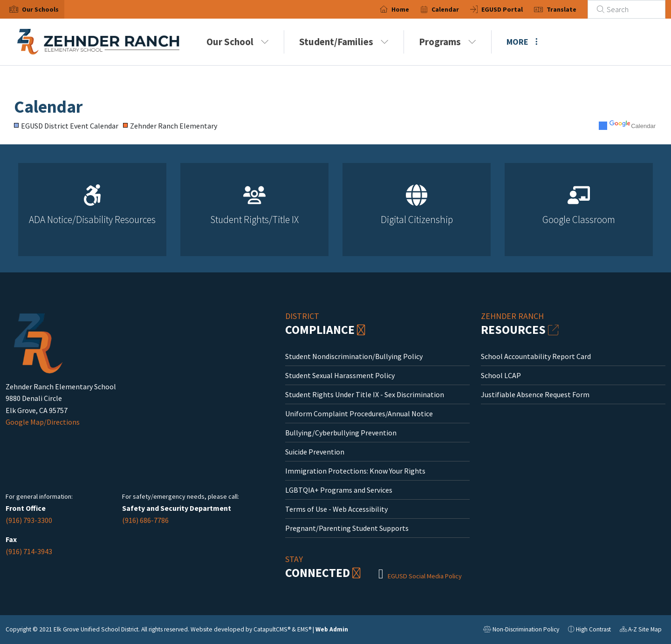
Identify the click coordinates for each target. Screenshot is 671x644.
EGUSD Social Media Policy (425, 576)
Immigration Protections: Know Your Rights (355, 471)
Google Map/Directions (43, 422)
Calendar (445, 9)
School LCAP (501, 375)
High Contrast (593, 629)
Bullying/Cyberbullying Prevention (341, 433)
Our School (238, 42)
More (522, 42)
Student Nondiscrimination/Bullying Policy (354, 356)
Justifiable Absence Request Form (535, 394)
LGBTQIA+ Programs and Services (339, 490)
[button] (40, 9)
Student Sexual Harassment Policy (340, 375)
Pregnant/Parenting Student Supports (347, 528)
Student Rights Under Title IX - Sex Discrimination (365, 394)
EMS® (304, 629)
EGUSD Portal (502, 9)
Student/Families (344, 42)
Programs (448, 42)
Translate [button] (561, 9)
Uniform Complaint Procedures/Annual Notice (359, 414)
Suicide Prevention (315, 452)
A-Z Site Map (641, 630)
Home (400, 9)
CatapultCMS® (272, 629)
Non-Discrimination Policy (521, 630)
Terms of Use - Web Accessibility (336, 509)
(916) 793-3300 (29, 520)
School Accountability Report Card (536, 356)
